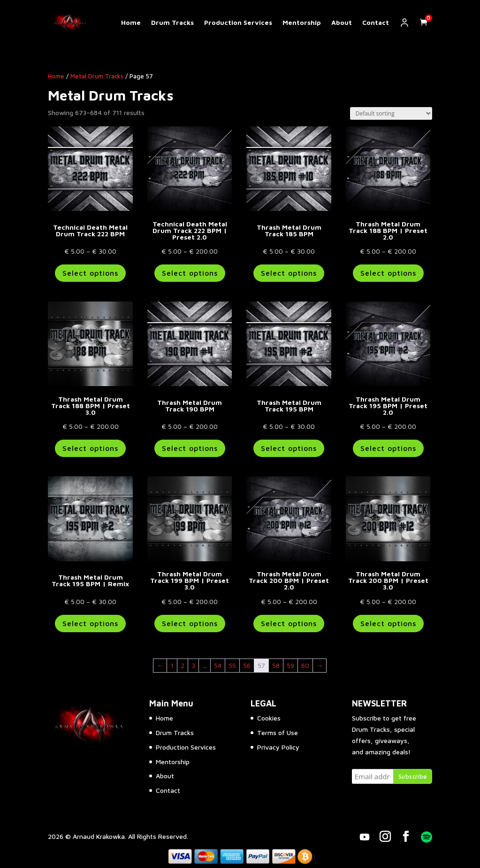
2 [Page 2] (183, 665)
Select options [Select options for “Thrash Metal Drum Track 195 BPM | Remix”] (90, 623)
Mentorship (302, 23)
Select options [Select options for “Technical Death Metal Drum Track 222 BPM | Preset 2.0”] (190, 273)
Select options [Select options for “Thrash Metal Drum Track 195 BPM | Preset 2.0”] (388, 448)
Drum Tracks (172, 23)
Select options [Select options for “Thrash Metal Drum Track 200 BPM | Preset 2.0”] (289, 623)
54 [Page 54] (218, 665)
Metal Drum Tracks (97, 76)
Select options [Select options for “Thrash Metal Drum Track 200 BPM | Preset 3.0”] (388, 623)
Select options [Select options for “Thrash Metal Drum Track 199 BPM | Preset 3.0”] (190, 623)
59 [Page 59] (290, 665)
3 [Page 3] (193, 665)
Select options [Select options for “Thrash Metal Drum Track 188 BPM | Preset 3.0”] (90, 448)
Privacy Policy (278, 747)
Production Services (238, 23)
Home (131, 23)
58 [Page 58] (276, 665)
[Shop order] (391, 113)
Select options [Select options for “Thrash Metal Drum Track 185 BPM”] (289, 273)
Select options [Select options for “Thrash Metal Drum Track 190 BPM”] (190, 448)
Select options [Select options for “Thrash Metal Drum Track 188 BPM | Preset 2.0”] (388, 273)
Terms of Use (278, 732)
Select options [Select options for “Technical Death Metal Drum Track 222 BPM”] (90, 273)
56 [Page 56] (247, 665)
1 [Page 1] (172, 665)
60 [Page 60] (305, 665)
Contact (376, 23)
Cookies (269, 718)
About (342, 23)
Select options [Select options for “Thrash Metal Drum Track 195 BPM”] (289, 448)
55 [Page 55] (232, 665)
